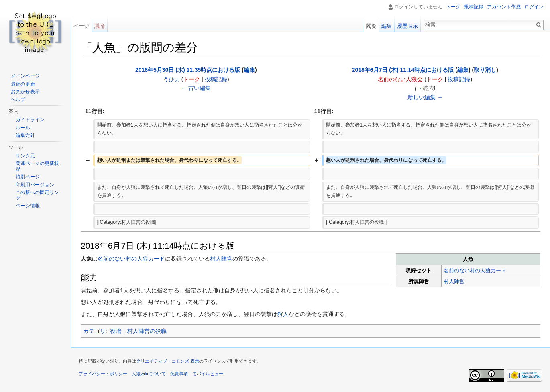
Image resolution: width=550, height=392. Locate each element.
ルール (23, 128)
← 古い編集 (196, 88)
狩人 (283, 314)
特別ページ (28, 177)
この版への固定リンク (37, 195)
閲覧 (371, 26)
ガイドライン (30, 120)
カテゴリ (94, 331)
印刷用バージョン (35, 185)
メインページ (25, 76)
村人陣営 (454, 281)
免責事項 (179, 374)
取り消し (485, 70)
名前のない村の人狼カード (475, 271)
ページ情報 (28, 206)
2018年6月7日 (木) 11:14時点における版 (403, 70)
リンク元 (25, 156)
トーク (191, 79)
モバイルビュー (208, 374)
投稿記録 (216, 79)
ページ (81, 26)
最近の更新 (23, 84)
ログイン (534, 7)
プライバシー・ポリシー (103, 374)
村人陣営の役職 (147, 331)
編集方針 (25, 135)
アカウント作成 (504, 7)
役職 (116, 331)
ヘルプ (18, 100)
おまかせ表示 (25, 92)
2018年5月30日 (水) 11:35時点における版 (188, 70)
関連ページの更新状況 (37, 166)
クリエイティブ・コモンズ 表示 (168, 361)
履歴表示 (407, 26)
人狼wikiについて (149, 374)
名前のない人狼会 (400, 79)
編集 (249, 70)
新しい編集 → (425, 97)
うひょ (171, 79)
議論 (100, 26)
